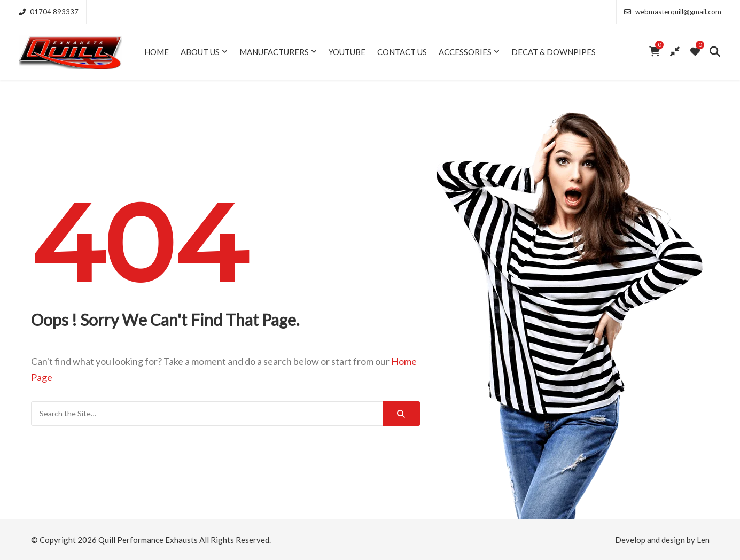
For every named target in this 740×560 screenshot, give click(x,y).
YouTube (347, 52)
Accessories (465, 52)
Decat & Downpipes (554, 52)
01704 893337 (49, 12)
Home (157, 52)
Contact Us (402, 52)
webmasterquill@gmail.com (673, 12)
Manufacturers (274, 52)
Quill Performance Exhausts (148, 540)
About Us (200, 52)
